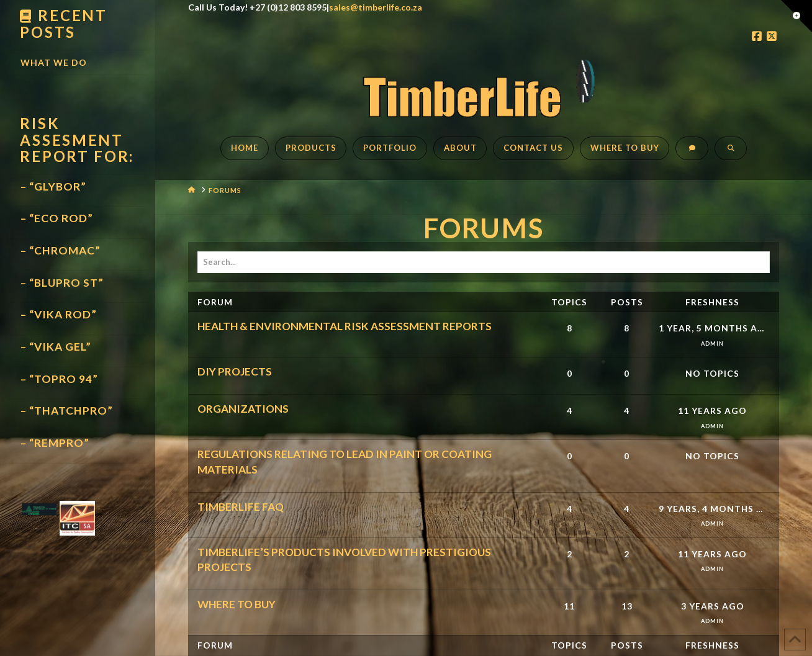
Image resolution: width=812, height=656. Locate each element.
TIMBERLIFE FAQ (241, 507)
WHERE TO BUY (237, 604)
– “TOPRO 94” (59, 379)
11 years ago (712, 411)
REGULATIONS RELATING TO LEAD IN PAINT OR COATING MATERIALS (345, 461)
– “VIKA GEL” (56, 347)
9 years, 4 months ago (713, 509)
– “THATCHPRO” (67, 411)
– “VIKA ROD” (59, 314)
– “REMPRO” (55, 443)
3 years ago (713, 606)
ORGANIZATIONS (243, 409)
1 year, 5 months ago (713, 328)
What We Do (54, 62)
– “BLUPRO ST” (62, 283)
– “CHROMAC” (61, 250)
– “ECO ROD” (57, 218)
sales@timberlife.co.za (376, 7)
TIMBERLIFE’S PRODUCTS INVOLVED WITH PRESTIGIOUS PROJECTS (344, 559)
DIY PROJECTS (235, 371)
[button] (796, 16)
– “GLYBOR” (53, 186)
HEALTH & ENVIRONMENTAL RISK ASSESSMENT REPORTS (345, 326)
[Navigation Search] (731, 155)
